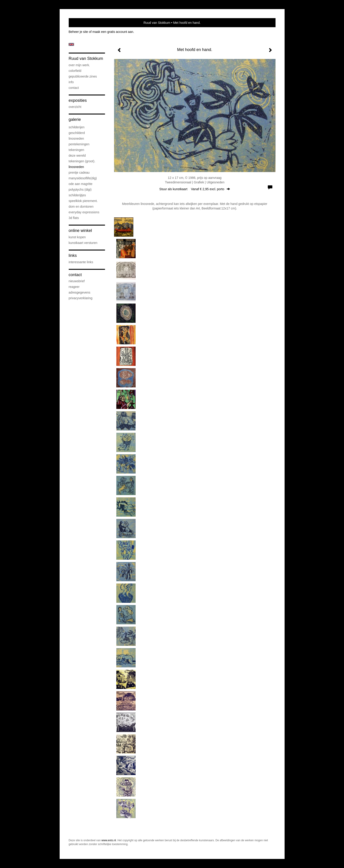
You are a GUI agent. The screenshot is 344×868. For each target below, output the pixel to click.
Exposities (78, 100)
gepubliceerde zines (83, 76)
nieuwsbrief (77, 281)
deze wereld (77, 156)
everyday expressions (84, 212)
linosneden (76, 139)
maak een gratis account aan (113, 32)
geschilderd (77, 133)
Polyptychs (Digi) (80, 190)
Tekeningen (77, 150)
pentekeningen (79, 144)
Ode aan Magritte (81, 184)
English (71, 44)
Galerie (75, 119)
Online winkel (80, 231)
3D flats (74, 218)
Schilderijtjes (77, 195)
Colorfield (75, 71)
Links (73, 255)
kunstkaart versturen (83, 243)
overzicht (75, 107)
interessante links (81, 262)
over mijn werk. (79, 65)
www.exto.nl (109, 840)
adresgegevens (80, 292)
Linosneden (76, 167)
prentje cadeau (79, 173)
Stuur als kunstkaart (195, 189)
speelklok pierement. (83, 201)
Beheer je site (78, 32)
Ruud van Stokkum (157, 23)
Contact (74, 88)
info (71, 82)
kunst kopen (77, 237)
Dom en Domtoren (81, 207)
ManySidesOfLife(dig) (83, 178)
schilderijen (77, 127)
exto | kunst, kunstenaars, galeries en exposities (82, 23)
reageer (74, 287)
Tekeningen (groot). (82, 161)
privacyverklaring (81, 298)
